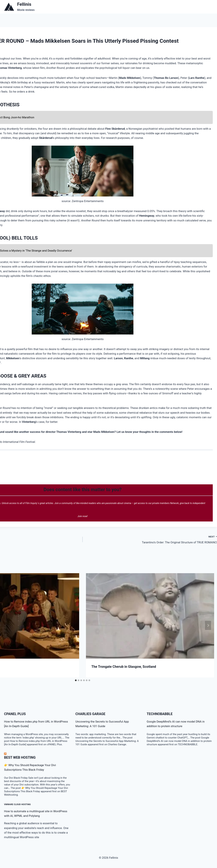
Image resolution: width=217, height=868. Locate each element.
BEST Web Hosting (20, 757)
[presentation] (150, 616)
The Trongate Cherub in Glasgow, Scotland (124, 667)
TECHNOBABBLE (160, 714)
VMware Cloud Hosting (17, 804)
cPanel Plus (15, 714)
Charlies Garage (90, 714)
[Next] (208, 625)
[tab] (76, 680)
